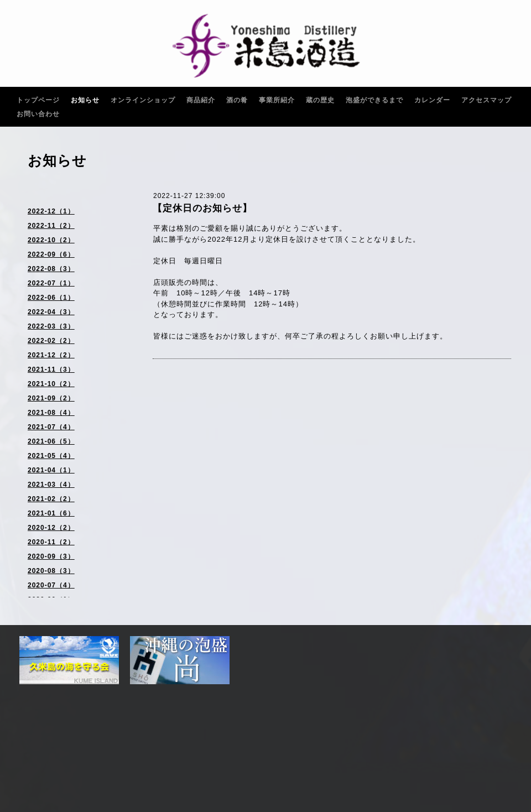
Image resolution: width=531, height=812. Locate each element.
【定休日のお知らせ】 (202, 208)
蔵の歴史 (320, 100)
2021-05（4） (51, 456)
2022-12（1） (51, 211)
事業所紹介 (277, 100)
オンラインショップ (143, 100)
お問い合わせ (38, 114)
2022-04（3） (51, 312)
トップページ (38, 100)
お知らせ (85, 100)
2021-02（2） (51, 499)
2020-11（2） (51, 542)
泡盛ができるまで (374, 100)
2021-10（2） (51, 384)
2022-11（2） (51, 226)
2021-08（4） (51, 413)
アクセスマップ (486, 100)
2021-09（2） (51, 398)
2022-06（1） (51, 298)
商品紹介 (201, 100)
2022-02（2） (51, 341)
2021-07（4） (51, 427)
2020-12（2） (51, 528)
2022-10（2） (51, 240)
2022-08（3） (51, 269)
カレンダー (432, 100)
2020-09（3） (51, 556)
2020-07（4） (51, 585)
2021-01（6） (51, 513)
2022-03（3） (51, 326)
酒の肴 (237, 100)
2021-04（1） (51, 470)
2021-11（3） (51, 369)
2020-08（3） (51, 571)
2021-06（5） (51, 441)
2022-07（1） (51, 283)
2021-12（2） (51, 355)
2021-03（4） (51, 485)
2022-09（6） (51, 254)
